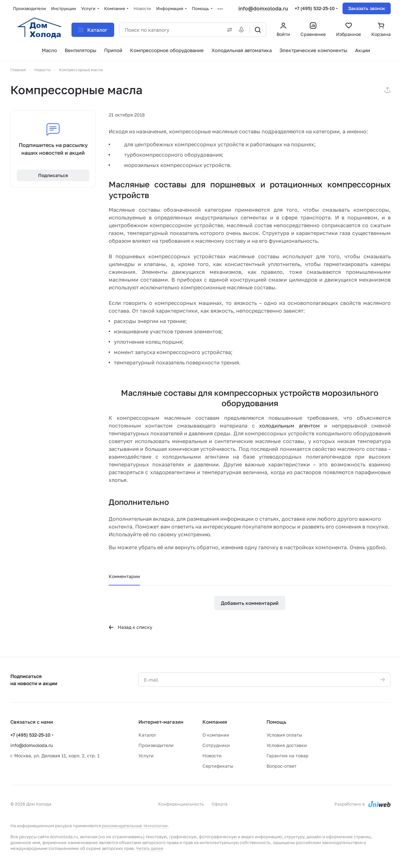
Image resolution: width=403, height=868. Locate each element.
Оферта (219, 804)
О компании (216, 735)
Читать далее (150, 848)
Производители (156, 745)
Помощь (276, 722)
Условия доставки (287, 745)
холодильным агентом (289, 426)
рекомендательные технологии (135, 826)
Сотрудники (216, 745)
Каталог (147, 735)
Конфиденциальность (181, 804)
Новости (212, 756)
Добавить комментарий (250, 603)
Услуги (146, 756)
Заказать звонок (367, 8)
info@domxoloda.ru (263, 8)
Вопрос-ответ (282, 766)
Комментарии (124, 576)
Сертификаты (218, 766)
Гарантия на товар (288, 756)
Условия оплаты (284, 735)
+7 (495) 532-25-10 (315, 8)
